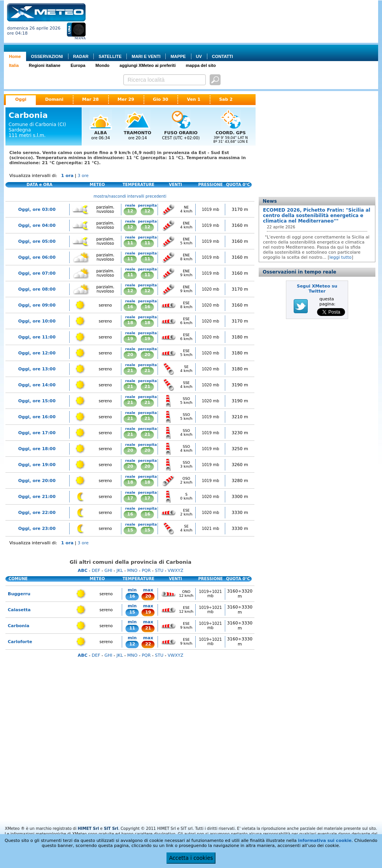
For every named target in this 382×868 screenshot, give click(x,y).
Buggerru (19, 594)
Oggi (21, 99)
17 (130, 498)
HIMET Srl (88, 829)
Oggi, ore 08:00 (37, 289)
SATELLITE (110, 56)
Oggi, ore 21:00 (37, 497)
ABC (83, 571)
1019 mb (211, 210)
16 (130, 307)
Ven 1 (194, 99)
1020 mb (211, 289)
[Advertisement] (124, 27)
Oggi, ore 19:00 (37, 465)
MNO (132, 571)
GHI (108, 571)
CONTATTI (223, 56)
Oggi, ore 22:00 (37, 513)
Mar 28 (90, 99)
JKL (120, 571)
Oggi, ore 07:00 (37, 273)
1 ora (67, 176)
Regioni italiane (45, 65)
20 (130, 355)
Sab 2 (226, 99)
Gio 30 (161, 99)
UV (199, 56)
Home (15, 56)
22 (148, 644)
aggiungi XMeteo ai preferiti (147, 65)
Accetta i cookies (191, 858)
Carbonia (18, 626)
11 (130, 243)
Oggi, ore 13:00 (37, 369)
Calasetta (19, 610)
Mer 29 (126, 99)
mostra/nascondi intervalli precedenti (130, 196)
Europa (78, 65)
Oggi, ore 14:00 (37, 385)
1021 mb (211, 529)
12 (130, 211)
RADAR (81, 56)
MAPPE (178, 56)
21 (130, 371)
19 (130, 339)
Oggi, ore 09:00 (37, 305)
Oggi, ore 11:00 (37, 337)
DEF (96, 571)
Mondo (102, 65)
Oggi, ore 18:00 (37, 449)
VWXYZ (175, 571)
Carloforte (20, 642)
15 (130, 530)
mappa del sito (201, 65)
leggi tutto (341, 257)
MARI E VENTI (146, 56)
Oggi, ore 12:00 (37, 353)
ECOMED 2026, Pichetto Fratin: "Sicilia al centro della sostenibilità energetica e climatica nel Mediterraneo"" (317, 216)
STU (159, 571)
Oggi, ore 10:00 (37, 321)
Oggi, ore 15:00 (37, 401)
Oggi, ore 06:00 (37, 257)
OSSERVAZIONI (47, 56)
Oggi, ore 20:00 (37, 481)
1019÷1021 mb (210, 594)
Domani (54, 99)
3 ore (83, 176)
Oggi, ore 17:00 (37, 433)
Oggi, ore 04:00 (37, 225)
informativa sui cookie (325, 841)
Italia (14, 65)
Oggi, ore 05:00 (37, 241)
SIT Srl (111, 829)
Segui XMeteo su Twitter (317, 289)
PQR (146, 571)
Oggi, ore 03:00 (37, 210)
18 (130, 323)
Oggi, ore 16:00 (37, 417)
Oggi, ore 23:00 (37, 529)
